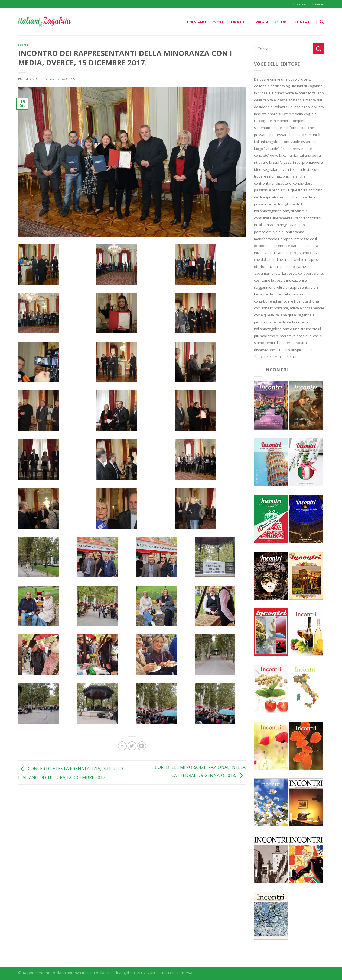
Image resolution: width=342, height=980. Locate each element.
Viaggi (262, 22)
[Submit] (318, 49)
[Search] (322, 22)
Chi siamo (196, 22)
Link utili (240, 22)
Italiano (318, 4)
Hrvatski (300, 4)
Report (281, 22)
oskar (71, 79)
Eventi (219, 22)
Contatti (304, 22)
